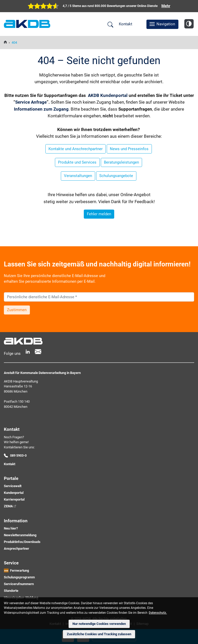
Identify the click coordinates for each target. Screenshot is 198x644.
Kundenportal (14, 493)
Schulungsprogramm (19, 577)
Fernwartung (19, 570)
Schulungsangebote (116, 176)
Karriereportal (14, 499)
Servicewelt (13, 486)
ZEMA (8, 506)
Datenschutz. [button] (158, 613)
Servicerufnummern (19, 584)
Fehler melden (99, 214)
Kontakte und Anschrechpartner (76, 149)
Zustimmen (17, 310)
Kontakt (126, 24)
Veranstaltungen (78, 176)
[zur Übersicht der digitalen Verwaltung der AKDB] (99, 6)
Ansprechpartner (16, 549)
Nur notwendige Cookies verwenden (99, 624)
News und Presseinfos (129, 149)
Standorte (11, 591)
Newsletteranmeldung (20, 535)
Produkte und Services (77, 162)
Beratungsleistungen (121, 162)
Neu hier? (11, 528)
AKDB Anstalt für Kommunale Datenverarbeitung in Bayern (27, 24)
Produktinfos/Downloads (22, 542)
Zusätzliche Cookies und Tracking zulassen (99, 634)
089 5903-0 (18, 455)
